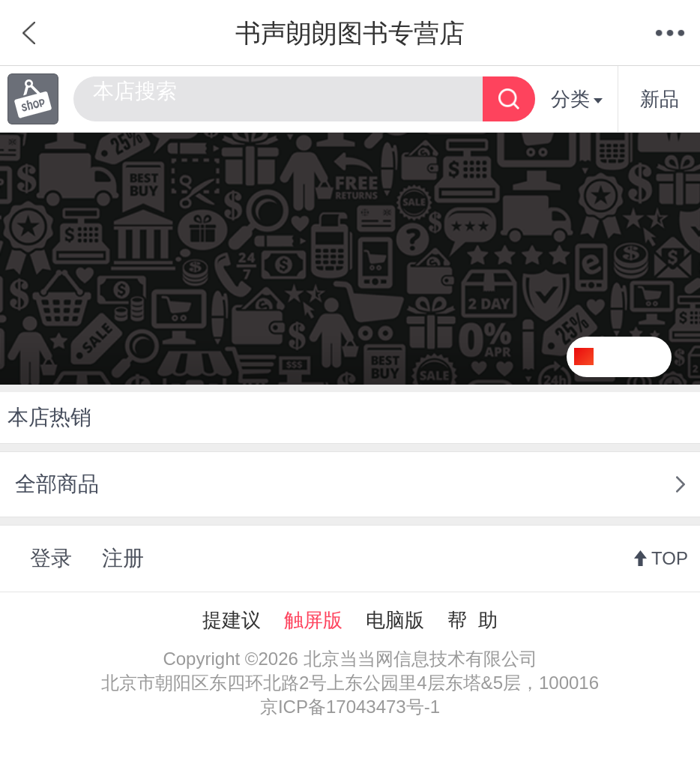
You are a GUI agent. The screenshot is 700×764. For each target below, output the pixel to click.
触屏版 (313, 620)
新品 (660, 99)
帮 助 (472, 620)
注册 (123, 558)
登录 (51, 558)
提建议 (232, 620)
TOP (670, 558)
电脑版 (395, 620)
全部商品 (57, 484)
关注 (638, 357)
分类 (577, 99)
